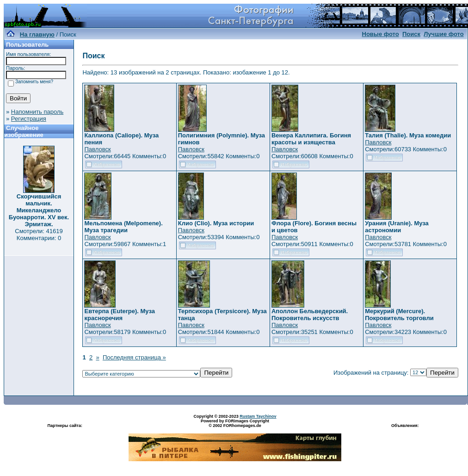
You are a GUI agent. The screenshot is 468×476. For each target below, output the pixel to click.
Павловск (97, 149)
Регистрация (29, 119)
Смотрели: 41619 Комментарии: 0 (39, 235)
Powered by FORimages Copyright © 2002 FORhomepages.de (235, 423)
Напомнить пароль (37, 112)
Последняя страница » (134, 357)
